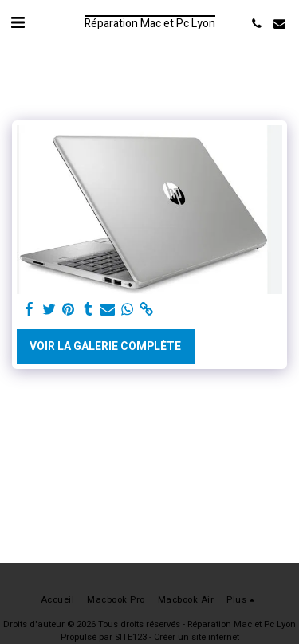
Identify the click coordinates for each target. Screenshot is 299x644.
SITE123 (131, 637)
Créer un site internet (197, 637)
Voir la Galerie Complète (105, 346)
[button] (18, 23)
